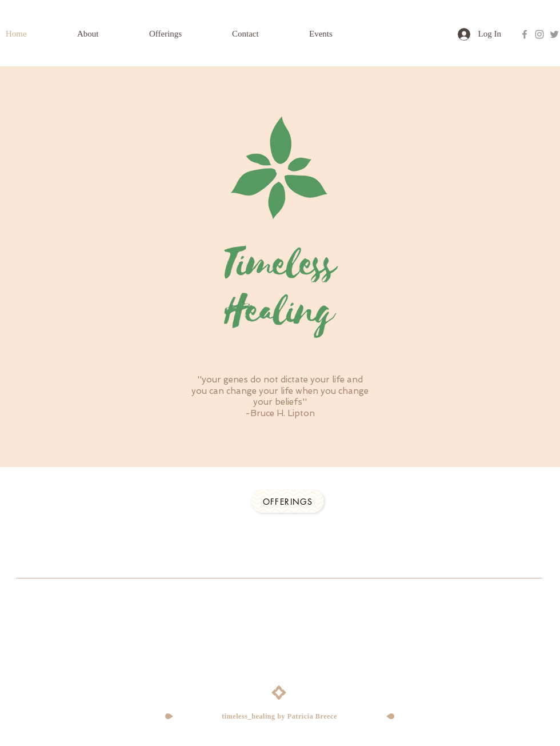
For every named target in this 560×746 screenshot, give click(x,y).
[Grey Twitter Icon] (554, 34)
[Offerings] (288, 501)
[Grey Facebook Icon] (525, 34)
